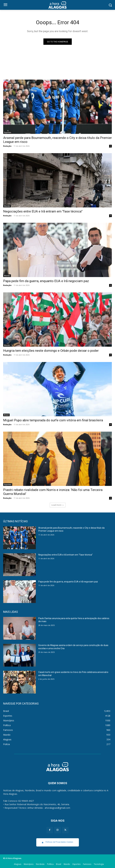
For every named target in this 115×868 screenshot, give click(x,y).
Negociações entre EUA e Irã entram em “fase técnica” (43, 211)
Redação (7, 146)
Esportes (8, 132)
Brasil (6, 415)
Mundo (7, 206)
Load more (58, 505)
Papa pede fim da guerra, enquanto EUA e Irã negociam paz (46, 281)
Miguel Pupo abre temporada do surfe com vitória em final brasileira (53, 420)
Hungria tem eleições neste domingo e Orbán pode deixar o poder (51, 351)
